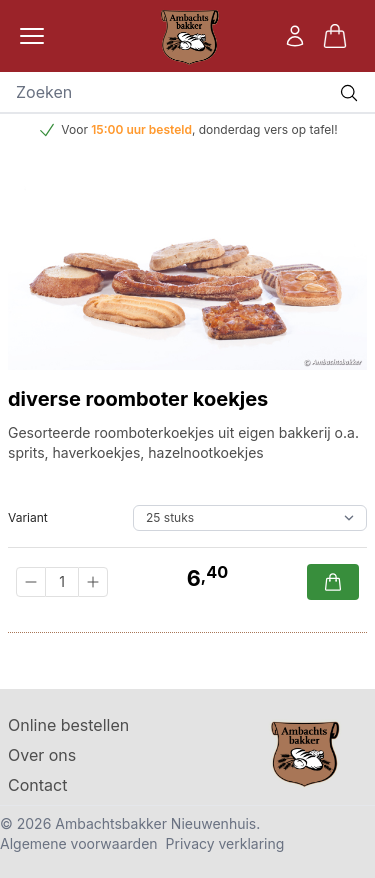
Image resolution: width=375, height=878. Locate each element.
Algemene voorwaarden (79, 843)
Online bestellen (68, 725)
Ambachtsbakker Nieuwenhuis (155, 823)
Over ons (42, 755)
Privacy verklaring (225, 843)
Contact (37, 785)
